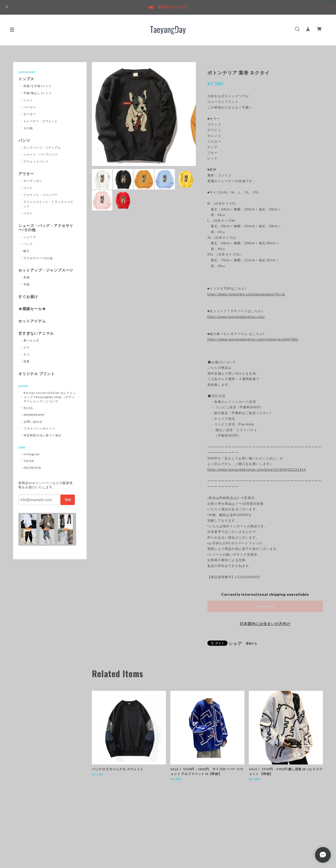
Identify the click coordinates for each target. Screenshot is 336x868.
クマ (27, 347)
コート (28, 188)
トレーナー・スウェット (41, 121)
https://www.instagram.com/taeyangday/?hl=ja (246, 294)
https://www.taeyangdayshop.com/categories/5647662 (253, 339)
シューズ (30, 237)
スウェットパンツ (36, 161)
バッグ (28, 244)
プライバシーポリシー (39, 428)
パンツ (24, 140)
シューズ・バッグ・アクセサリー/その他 (46, 228)
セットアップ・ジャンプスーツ (46, 270)
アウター (26, 174)
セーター (30, 114)
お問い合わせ (33, 422)
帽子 (27, 251)
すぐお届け (28, 297)
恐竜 (27, 361)
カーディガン (33, 181)
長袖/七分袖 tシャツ (38, 86)
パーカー (30, 107)
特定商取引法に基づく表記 (43, 435)
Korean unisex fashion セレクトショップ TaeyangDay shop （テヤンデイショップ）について (50, 397)
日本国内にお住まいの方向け (265, 624)
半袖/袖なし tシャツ (38, 93)
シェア (235, 643)
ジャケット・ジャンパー (41, 195)
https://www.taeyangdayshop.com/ (236, 317)
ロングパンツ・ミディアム (42, 147)
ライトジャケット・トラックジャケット (48, 204)
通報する (251, 643)
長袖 (27, 277)
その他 (28, 128)
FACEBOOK (32, 468)
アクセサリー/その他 (38, 258)
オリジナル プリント (37, 374)
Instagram (32, 454)
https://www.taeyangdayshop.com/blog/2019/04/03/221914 (257, 470)
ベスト (28, 213)
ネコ (27, 354)
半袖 (27, 284)
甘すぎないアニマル (36, 333)
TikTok (29, 461)
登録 (68, 500)
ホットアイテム (32, 321)
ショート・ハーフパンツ (41, 154)
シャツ (28, 100)
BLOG (28, 408)
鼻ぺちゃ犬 (31, 340)
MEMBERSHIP (34, 415)
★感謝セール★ (32, 309)
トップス (26, 79)
